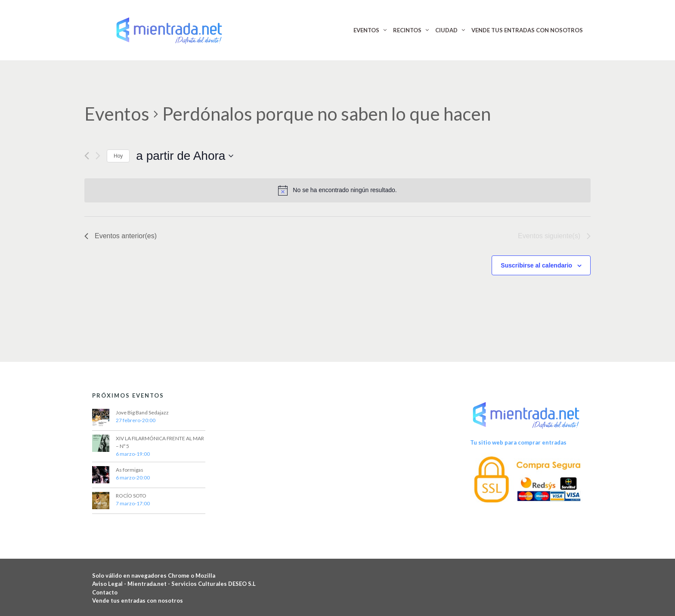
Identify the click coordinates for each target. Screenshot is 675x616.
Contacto (105, 592)
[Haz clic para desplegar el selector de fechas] (185, 156)
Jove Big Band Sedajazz (142, 412)
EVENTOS (366, 30)
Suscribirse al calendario (536, 265)
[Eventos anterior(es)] (87, 156)
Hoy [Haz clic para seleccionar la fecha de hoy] (118, 156)
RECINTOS (407, 30)
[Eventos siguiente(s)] (98, 156)
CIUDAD (446, 30)
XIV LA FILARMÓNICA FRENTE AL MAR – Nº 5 (160, 442)
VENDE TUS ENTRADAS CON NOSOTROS (527, 30)
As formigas (130, 470)
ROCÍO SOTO (131, 496)
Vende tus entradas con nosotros (138, 600)
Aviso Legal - (110, 584)
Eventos (117, 114)
